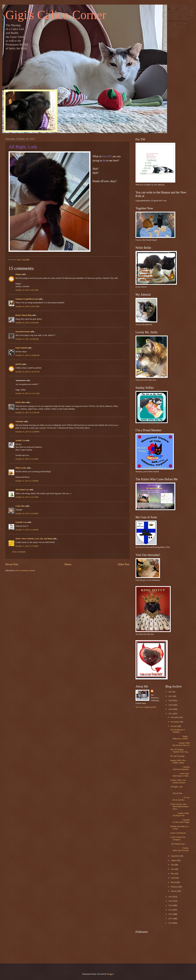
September (175, 856)
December (175, 717)
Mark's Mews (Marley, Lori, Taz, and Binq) (34, 539)
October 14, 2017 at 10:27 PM (27, 306)
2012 (171, 914)
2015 (171, 901)
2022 (171, 692)
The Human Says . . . (179, 844)
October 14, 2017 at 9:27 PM (27, 290)
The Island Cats (22, 490)
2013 (171, 910)
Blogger (110, 974)
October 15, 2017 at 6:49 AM (27, 323)
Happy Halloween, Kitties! (179, 737)
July (173, 865)
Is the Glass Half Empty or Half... (180, 775)
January (174, 891)
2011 (171, 919)
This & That (180, 792)
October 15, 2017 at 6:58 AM (27, 339)
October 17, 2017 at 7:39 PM (27, 546)
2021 (171, 696)
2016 (171, 897)
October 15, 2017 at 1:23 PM (27, 459)
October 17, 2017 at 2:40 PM (27, 530)
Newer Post (12, 564)
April (173, 878)
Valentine (19, 421)
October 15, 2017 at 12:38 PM (27, 432)
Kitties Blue (20, 402)
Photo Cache (21, 468)
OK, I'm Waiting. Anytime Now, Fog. (179, 751)
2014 (171, 905)
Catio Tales (20, 506)
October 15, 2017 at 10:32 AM (27, 372)
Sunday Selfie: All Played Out (180, 814)
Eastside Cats (21, 522)
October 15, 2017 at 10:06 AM (27, 355)
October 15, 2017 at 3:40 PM (27, 481)
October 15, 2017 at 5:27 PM (27, 497)
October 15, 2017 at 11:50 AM (27, 413)
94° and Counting (177, 756)
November (175, 722)
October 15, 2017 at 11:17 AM (27, 393)
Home (68, 564)
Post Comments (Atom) (26, 570)
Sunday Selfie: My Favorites (180, 849)
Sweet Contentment (178, 833)
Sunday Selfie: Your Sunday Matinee (178, 781)
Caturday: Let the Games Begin (180, 821)
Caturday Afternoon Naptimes (180, 768)
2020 (171, 701)
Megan (18, 274)
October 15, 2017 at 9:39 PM (27, 514)
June (173, 869)
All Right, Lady (176, 787)
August (174, 860)
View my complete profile (146, 707)
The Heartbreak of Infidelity (177, 731)
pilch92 (19, 364)
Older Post (123, 564)
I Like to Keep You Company (178, 838)
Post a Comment (19, 552)
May (173, 874)
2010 (171, 923)
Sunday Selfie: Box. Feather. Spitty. (178, 762)
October (174, 726)
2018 (171, 709)
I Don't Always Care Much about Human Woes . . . (179, 807)
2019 (171, 705)
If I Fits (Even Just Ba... (180, 799)
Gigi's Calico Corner (56, 15)
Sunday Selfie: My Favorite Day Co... (180, 744)
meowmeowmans (23, 332)
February (175, 887)
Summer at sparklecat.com (27, 299)
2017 (171, 714)
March (174, 882)
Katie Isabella (21, 348)
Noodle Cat (20, 440)
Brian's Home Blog (23, 315)
